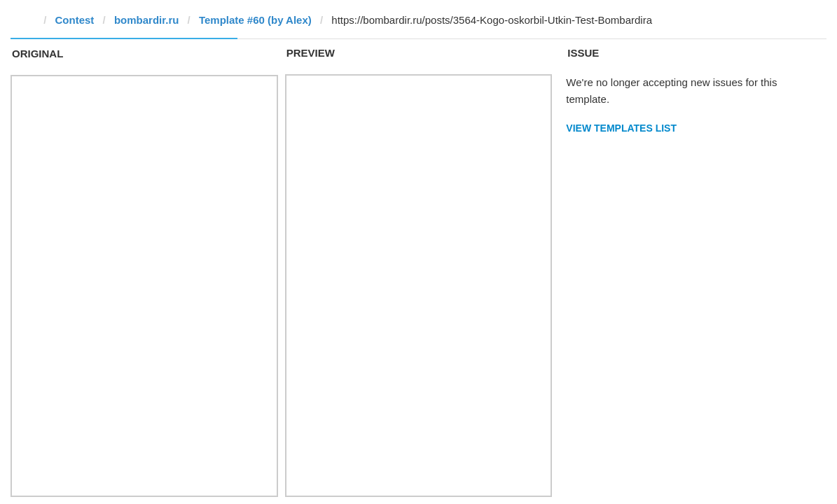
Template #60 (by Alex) (255, 20)
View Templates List (621, 128)
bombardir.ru (147, 20)
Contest (75, 20)
